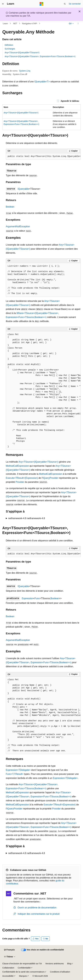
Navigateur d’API (30, 24)
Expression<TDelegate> (18, 770)
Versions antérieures (55, 964)
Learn (5, 24)
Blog (69, 964)
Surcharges (10, 49)
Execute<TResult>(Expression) (22, 478)
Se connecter (75, 4)
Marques (23, 976)
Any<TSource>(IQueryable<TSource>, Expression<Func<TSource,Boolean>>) (40, 56)
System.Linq (25, 71)
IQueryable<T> (42, 82)
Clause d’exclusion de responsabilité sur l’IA (22, 964)
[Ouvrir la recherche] (65, 4)
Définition (9, 45)
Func (37, 598)
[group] (43, 156)
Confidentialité (24, 968)
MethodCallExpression (17, 466)
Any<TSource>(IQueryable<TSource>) (22, 52)
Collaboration (8, 968)
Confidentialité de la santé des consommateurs (23, 972)
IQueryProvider (50, 478)
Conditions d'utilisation (60, 972)
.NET (15, 24)
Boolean (10, 207)
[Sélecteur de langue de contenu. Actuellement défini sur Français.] (9, 950)
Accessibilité (8, 976)
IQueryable (23, 189)
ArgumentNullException (18, 226)
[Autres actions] (78, 24)
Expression (27, 598)
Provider (20, 482)
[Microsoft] (41, 4)
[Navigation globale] (3, 4)
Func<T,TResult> (15, 774)
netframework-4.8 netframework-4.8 (27, 518)
